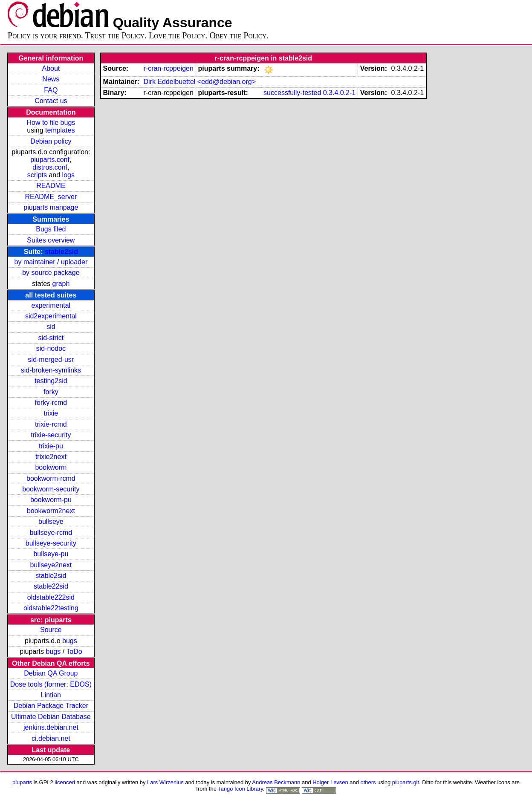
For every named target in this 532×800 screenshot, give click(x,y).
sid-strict (51, 338)
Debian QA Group (51, 673)
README (51, 186)
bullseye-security (51, 543)
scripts (37, 175)
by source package (51, 273)
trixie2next (51, 457)
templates (60, 130)
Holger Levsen (330, 782)
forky (51, 392)
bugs (70, 641)
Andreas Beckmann (276, 782)
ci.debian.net (51, 738)
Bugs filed (51, 229)
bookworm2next (51, 511)
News (51, 79)
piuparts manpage (51, 207)
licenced (65, 782)
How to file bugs (51, 123)
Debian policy (51, 141)
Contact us (51, 101)
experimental (51, 305)
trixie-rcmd (51, 424)
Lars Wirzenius (165, 782)
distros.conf (50, 167)
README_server (51, 197)
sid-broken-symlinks (51, 370)
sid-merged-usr (51, 360)
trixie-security (51, 435)
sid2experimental (51, 316)
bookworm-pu (51, 500)
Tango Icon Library (240, 789)
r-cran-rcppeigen (168, 68)
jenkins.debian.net (51, 727)
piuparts (22, 782)
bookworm (51, 467)
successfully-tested (292, 93)
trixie (51, 413)
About (51, 68)
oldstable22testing (51, 608)
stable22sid (51, 586)
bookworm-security (51, 489)
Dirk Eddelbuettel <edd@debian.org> (199, 82)
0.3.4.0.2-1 (340, 93)
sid (51, 327)
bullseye (51, 521)
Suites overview (51, 240)
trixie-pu (51, 446)
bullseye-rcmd (51, 533)
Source (51, 630)
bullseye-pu (51, 554)
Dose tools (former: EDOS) (51, 684)
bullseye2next (51, 565)
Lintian (51, 695)
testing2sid (51, 381)
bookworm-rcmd (51, 478)
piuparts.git (406, 782)
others (368, 782)
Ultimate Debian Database (51, 717)
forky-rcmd (51, 403)
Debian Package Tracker (51, 706)
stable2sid (61, 252)
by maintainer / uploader (51, 262)
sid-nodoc (51, 348)
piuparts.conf (50, 160)
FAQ (51, 90)
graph (61, 284)
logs (68, 175)
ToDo (74, 651)
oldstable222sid (51, 597)
